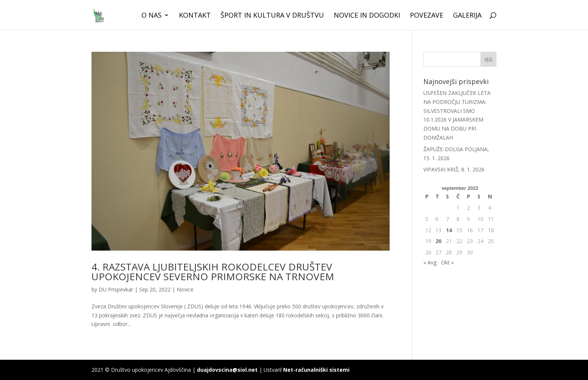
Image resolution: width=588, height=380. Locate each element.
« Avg (430, 262)
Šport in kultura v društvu (272, 16)
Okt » (447, 262)
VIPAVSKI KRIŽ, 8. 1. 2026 (454, 169)
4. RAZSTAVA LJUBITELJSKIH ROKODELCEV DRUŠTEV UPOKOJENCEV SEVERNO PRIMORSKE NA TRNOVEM (213, 272)
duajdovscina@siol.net (227, 370)
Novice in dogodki (367, 16)
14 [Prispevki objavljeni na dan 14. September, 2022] (449, 230)
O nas (151, 16)
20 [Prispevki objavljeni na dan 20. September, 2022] (438, 241)
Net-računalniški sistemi (316, 370)
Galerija (467, 16)
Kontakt (195, 16)
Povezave (427, 16)
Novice (185, 289)
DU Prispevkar (116, 289)
